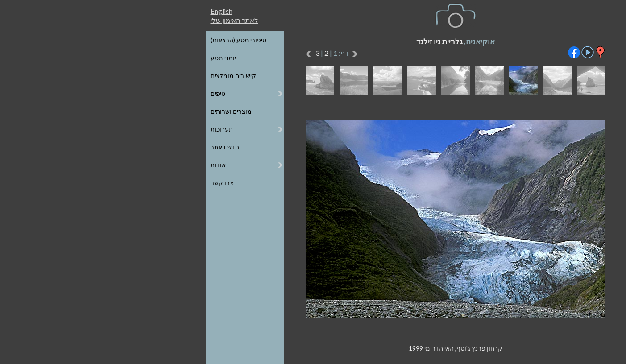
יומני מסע (81, 58)
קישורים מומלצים (91, 76)
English (79, 11)
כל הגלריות (544, 40)
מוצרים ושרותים (89, 111)
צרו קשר (80, 183)
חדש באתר (83, 147)
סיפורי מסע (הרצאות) (96, 40)
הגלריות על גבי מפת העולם (522, 58)
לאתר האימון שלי (92, 20)
